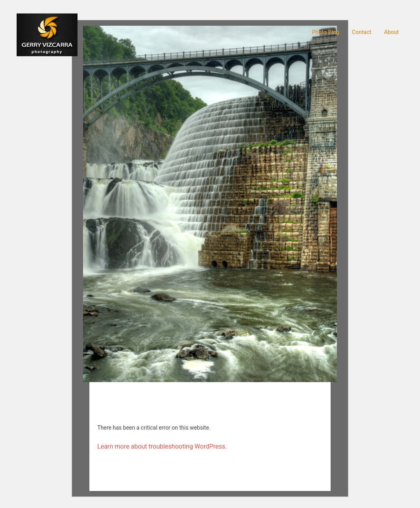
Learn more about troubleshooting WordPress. (162, 446)
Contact (362, 32)
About (392, 32)
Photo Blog (326, 32)
